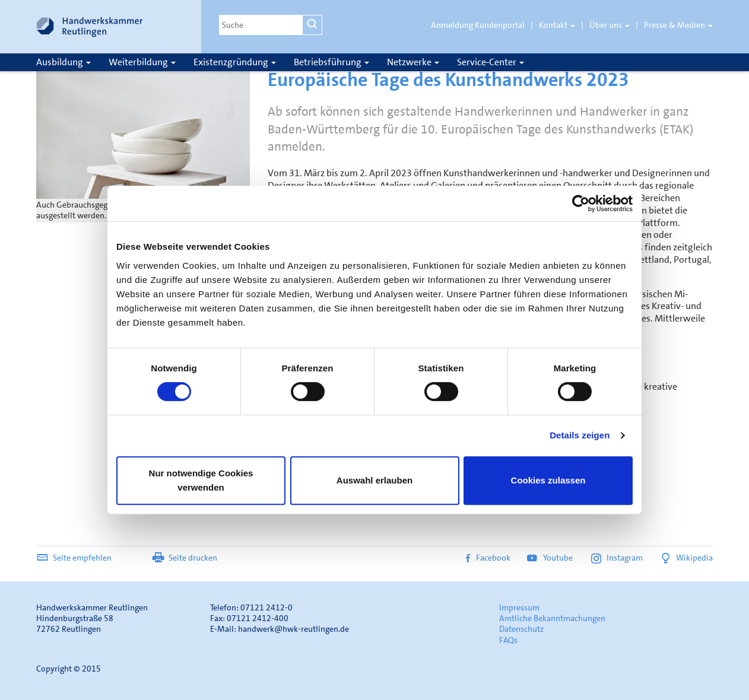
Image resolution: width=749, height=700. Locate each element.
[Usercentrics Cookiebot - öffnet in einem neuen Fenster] (581, 203)
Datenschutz (521, 629)
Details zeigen (580, 435)
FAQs (508, 640)
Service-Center (491, 62)
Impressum (519, 607)
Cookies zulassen (548, 480)
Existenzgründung (235, 62)
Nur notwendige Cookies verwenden (201, 480)
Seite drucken (185, 558)
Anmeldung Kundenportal (478, 25)
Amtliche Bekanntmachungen (552, 618)
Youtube (551, 558)
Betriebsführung (331, 62)
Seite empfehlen (74, 558)
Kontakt (557, 25)
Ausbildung (64, 62)
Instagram (617, 558)
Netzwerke (413, 62)
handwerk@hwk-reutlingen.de (293, 629)
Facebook (488, 558)
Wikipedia (686, 558)
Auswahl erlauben (374, 480)
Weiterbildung (142, 62)
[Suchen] (312, 25)
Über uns (610, 25)
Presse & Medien (678, 25)
